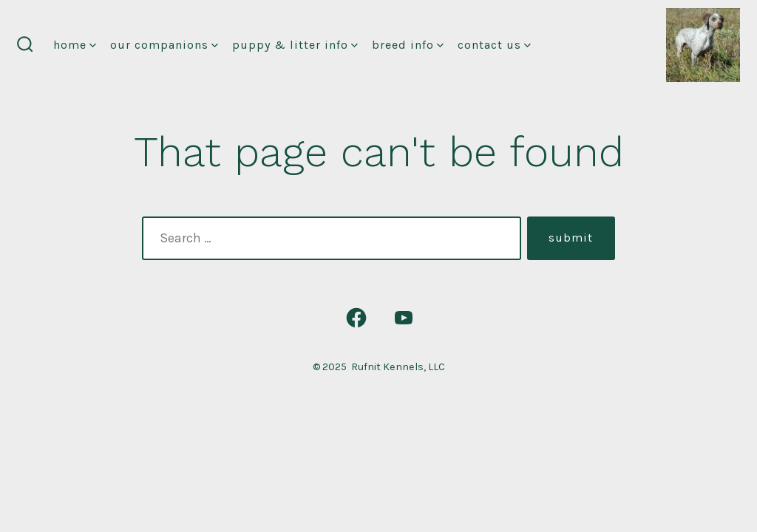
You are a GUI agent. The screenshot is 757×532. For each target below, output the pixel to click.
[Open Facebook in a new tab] (356, 318)
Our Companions (164, 45)
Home (75, 45)
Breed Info (408, 45)
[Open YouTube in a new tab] (404, 318)
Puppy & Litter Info (295, 45)
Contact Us (494, 45)
